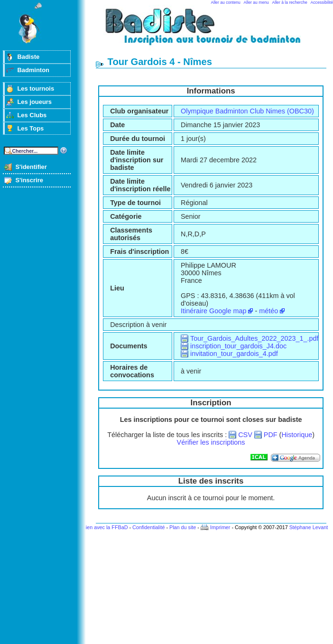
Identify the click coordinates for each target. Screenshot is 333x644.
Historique (297, 435)
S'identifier (31, 167)
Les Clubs (32, 115)
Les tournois (36, 89)
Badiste (28, 57)
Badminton (33, 70)
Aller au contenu (226, 2)
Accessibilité (322, 2)
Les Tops (30, 128)
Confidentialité (148, 527)
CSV (245, 435)
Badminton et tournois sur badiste (214, 31)
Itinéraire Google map (213, 311)
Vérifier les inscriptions (211, 442)
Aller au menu (256, 2)
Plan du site (183, 527)
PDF (271, 435)
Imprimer (220, 527)
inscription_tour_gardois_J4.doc (238, 346)
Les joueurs (34, 102)
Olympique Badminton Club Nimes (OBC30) (247, 111)
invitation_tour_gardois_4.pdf (234, 354)
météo (268, 311)
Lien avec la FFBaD (106, 527)
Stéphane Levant (309, 527)
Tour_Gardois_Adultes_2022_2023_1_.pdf (254, 338)
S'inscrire (29, 180)
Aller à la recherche (290, 2)
